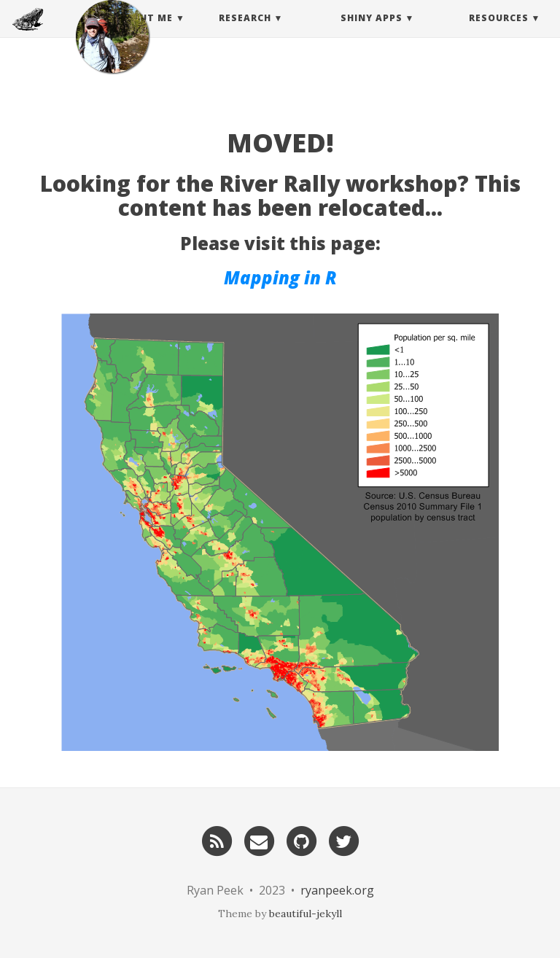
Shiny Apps (372, 32)
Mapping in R (280, 277)
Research (245, 32)
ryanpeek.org (337, 890)
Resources (499, 32)
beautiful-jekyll (306, 914)
